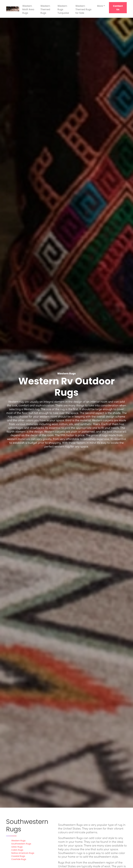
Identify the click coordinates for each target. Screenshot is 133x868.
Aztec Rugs (17, 847)
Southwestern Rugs (21, 844)
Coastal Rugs (18, 856)
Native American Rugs (23, 853)
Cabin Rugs (17, 850)
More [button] (100, 6)
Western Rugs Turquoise (63, 9)
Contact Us (118, 8)
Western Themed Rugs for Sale (83, 9)
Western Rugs (18, 841)
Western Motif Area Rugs (28, 9)
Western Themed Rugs (45, 9)
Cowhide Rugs (19, 859)
